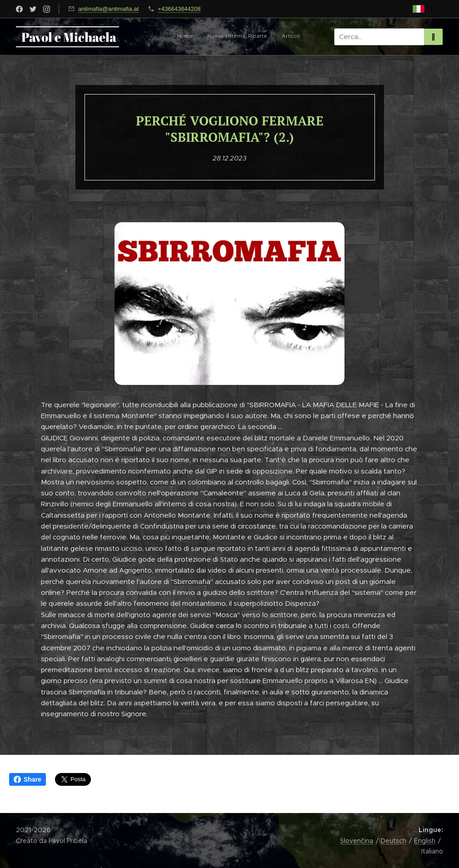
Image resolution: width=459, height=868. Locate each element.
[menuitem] (183, 37)
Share (27, 779)
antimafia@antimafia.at (108, 9)
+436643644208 (179, 9)
